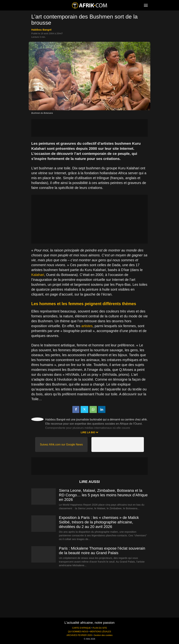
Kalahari (38, 275)
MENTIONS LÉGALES (101, 632)
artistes (87, 326)
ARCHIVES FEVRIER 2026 (79, 635)
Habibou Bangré (41, 30)
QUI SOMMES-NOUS (78, 632)
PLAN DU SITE (100, 628)
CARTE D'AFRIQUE (81, 628)
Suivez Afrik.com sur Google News (61, 445)
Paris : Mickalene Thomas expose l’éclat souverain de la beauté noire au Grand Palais (102, 551)
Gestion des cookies (103, 635)
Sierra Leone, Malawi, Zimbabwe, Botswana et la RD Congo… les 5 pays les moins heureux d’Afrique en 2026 (103, 495)
